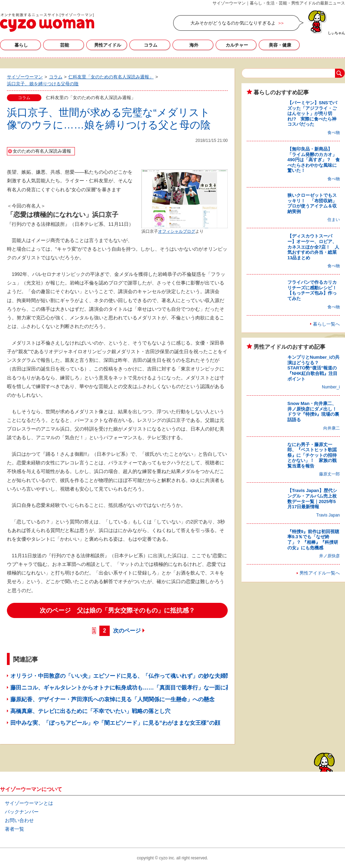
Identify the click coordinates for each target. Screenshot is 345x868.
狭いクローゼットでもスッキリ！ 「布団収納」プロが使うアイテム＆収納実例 (312, 203)
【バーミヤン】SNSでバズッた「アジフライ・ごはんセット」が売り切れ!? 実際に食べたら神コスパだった (312, 113)
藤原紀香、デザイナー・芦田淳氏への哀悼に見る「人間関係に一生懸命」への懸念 (112, 699)
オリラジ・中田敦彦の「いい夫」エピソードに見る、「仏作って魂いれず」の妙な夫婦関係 (124, 676)
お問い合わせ (19, 820)
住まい (334, 220)
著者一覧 (14, 829)
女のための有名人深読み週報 (42, 151)
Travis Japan (328, 515)
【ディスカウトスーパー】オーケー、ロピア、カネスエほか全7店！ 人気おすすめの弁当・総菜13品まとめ (313, 247)
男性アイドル (108, 45)
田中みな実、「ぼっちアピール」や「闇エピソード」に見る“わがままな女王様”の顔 (115, 723)
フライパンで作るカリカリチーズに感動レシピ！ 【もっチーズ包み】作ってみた (314, 290)
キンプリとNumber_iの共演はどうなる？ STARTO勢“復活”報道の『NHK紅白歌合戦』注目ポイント (313, 368)
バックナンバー (22, 812)
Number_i (331, 387)
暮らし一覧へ (326, 324)
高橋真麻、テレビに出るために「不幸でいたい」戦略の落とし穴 (90, 711)
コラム (151, 45)
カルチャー (237, 45)
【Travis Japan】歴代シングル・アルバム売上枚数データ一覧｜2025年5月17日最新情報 (312, 499)
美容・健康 (280, 45)
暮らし (21, 45)
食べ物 (334, 133)
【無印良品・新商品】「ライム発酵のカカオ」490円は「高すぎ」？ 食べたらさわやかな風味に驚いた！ (314, 160)
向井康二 (332, 428)
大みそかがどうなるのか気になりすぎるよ (233, 23)
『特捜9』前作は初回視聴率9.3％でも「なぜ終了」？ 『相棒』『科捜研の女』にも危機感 (313, 540)
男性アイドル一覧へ (320, 573)
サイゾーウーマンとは (29, 803)
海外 (194, 45)
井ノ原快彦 (329, 556)
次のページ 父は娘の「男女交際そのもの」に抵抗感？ (117, 610)
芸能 (65, 45)
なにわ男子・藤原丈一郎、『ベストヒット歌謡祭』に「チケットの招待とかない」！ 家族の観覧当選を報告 (312, 455)
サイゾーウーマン (47, 22)
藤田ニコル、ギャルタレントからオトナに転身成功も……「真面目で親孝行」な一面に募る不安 (129, 688)
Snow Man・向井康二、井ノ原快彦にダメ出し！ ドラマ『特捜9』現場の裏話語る (314, 412)
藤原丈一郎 (329, 474)
